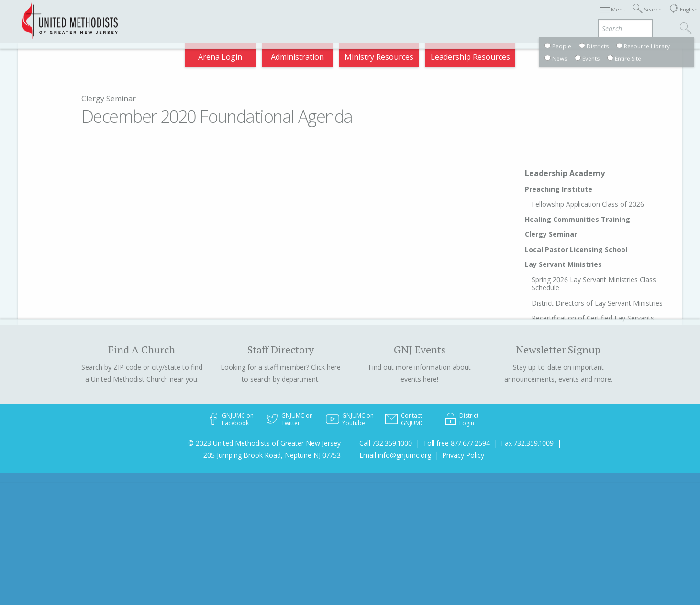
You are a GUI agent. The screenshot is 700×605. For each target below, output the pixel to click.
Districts (451, 16)
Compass (614, 16)
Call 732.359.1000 (386, 443)
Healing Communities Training (578, 219)
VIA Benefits (562, 16)
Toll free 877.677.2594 (456, 443)
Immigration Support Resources (314, 16)
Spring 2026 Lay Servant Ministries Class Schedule (594, 284)
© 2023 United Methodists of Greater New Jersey (264, 443)
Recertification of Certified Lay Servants (593, 318)
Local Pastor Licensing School (576, 249)
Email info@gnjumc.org (395, 455)
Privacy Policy (463, 455)
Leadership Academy (565, 173)
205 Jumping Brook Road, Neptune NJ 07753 (272, 455)
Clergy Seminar (109, 99)
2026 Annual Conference (199, 16)
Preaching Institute (559, 189)
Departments (503, 16)
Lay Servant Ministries (563, 264)
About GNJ (404, 16)
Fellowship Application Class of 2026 (588, 204)
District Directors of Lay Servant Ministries (597, 303)
